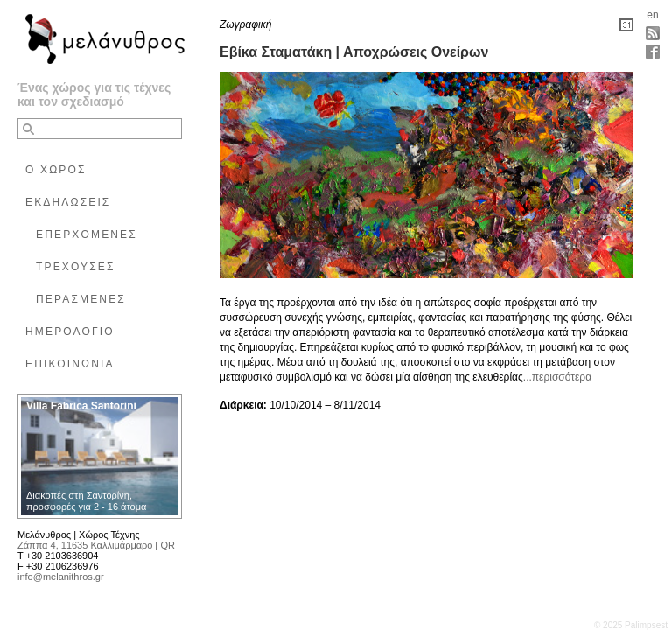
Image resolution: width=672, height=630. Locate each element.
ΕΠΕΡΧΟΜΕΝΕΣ (87, 234)
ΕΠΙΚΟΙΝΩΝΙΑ (70, 364)
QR (168, 545)
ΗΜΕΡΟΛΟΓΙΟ (70, 332)
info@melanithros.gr (61, 577)
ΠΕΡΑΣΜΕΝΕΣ (81, 299)
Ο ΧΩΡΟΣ (56, 170)
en (652, 15)
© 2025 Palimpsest (631, 625)
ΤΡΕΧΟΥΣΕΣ (76, 267)
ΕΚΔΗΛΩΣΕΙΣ (68, 202)
